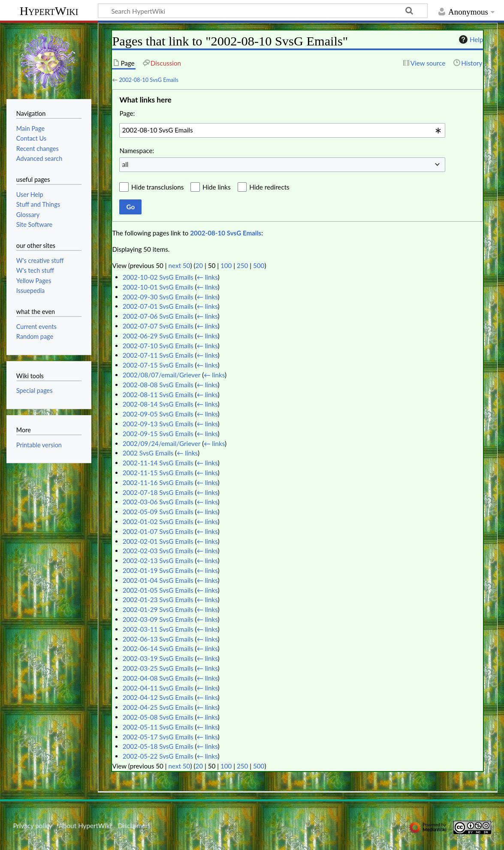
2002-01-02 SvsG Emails (158, 521)
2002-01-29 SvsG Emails (158, 609)
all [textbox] (125, 164)
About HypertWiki (85, 826)
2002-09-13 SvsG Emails (158, 424)
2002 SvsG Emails (148, 453)
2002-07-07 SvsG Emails (158, 326)
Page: (127, 113)
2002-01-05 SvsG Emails (158, 590)
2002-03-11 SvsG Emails (158, 629)
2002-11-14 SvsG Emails (158, 463)
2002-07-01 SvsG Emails (158, 306)
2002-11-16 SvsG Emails (158, 482)
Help (470, 39)
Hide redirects (269, 187)
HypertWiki (49, 11)
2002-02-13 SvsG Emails (158, 561)
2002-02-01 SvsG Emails (158, 541)
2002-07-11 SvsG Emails (158, 355)
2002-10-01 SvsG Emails (158, 287)
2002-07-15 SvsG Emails (158, 365)
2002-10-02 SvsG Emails (158, 277)
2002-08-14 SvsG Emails (158, 404)
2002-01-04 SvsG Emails (158, 580)
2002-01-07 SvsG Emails (158, 531)
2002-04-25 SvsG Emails (158, 707)
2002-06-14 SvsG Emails (158, 648)
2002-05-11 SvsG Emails (158, 727)
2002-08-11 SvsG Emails (158, 395)
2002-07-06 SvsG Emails (158, 316)
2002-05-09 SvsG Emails (158, 512)
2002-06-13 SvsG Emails (158, 639)
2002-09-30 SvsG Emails (158, 297)
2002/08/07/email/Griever (162, 375)
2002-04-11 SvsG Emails (158, 688)
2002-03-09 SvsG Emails (158, 619)
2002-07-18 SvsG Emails (158, 492)
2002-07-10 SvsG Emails (158, 346)
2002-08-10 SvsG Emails (149, 80)
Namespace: (137, 151)
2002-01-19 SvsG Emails (158, 570)
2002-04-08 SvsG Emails (158, 678)
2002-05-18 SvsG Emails (158, 746)
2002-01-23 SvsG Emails (158, 600)
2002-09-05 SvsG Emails (158, 414)
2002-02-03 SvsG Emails (158, 551)
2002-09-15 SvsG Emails (158, 434)
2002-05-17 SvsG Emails (158, 737)
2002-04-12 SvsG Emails (158, 697)
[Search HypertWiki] (263, 11)
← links (207, 277)
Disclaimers (134, 826)
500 (259, 265)
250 (242, 265)
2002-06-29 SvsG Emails (158, 336)
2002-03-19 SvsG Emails (158, 658)
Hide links (217, 187)
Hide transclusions (157, 187)
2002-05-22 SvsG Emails (158, 756)
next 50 (180, 265)
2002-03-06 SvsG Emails (158, 502)
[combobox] (282, 130)
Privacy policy (32, 826)
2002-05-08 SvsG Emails (158, 717)
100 (226, 265)
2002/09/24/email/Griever (162, 443)
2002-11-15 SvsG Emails (158, 473)
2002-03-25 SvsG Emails (158, 668)
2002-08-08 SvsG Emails (158, 385)
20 (199, 265)
